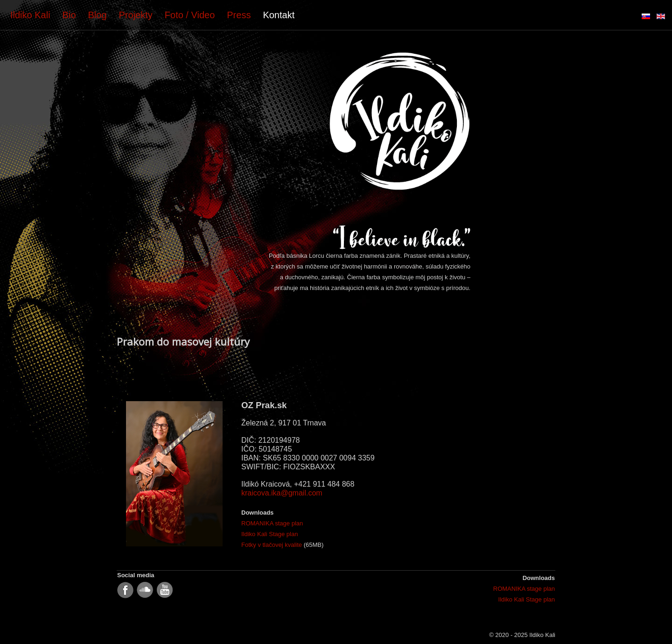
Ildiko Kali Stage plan (269, 534)
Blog (98, 15)
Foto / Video (190, 15)
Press (239, 15)
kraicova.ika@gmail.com (282, 493)
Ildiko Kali (30, 15)
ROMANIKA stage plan (272, 523)
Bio (69, 15)
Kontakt (279, 15)
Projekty (136, 15)
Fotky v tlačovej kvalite (272, 545)
